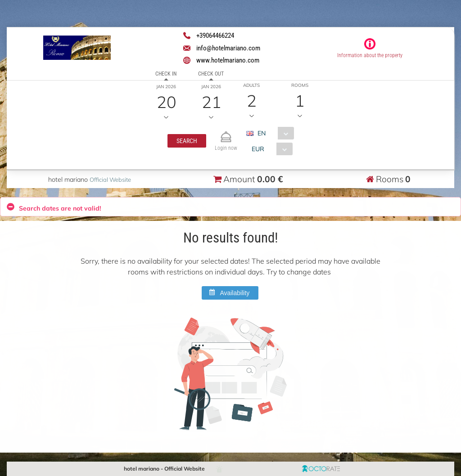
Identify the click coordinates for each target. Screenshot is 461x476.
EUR (258, 149)
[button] (187, 141)
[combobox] (273, 133)
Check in (166, 74)
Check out (211, 74)
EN (262, 133)
